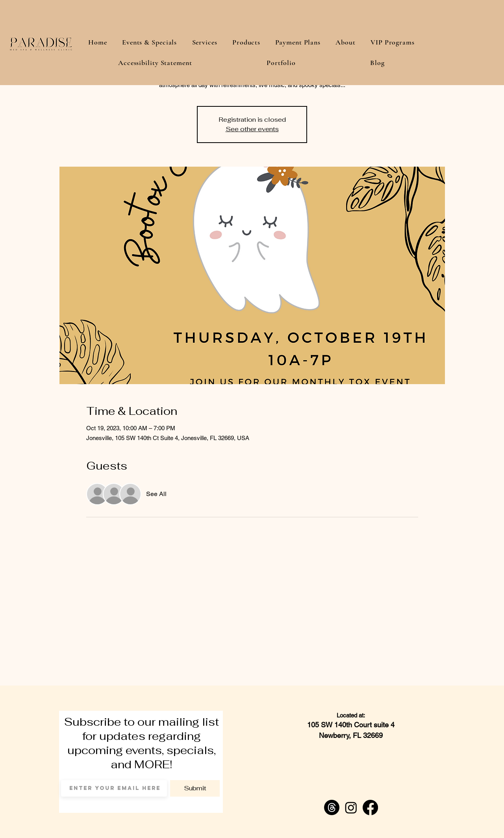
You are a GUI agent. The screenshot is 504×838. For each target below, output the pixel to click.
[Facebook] (370, 807)
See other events (252, 129)
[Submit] (195, 788)
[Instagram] (351, 807)
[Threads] (332, 807)
